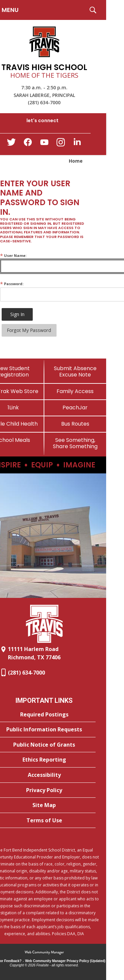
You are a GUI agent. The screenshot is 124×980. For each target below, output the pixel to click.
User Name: (13, 255)
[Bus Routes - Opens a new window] (75, 424)
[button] (93, 10)
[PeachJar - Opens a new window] (75, 408)
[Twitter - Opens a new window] (11, 144)
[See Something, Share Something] (75, 443)
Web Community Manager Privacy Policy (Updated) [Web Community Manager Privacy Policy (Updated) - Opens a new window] (65, 961)
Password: (12, 284)
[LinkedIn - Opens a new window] (77, 144)
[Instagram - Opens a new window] (61, 144)
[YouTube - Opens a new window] (44, 144)
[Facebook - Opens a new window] (28, 144)
